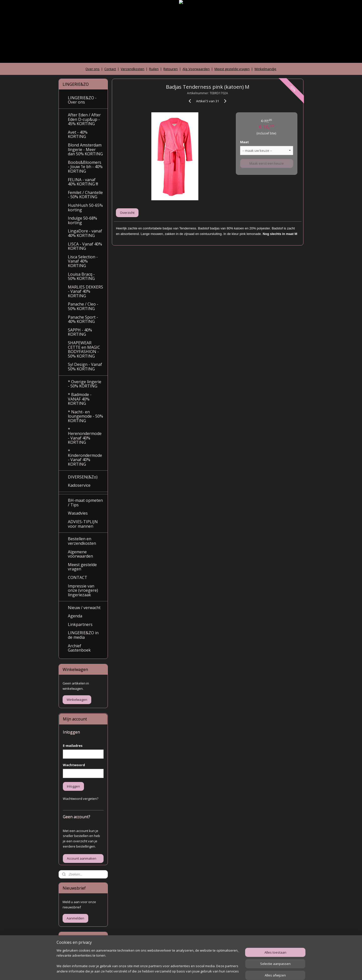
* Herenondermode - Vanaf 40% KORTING (85, 436)
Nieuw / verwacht (84, 608)
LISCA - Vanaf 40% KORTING (85, 246)
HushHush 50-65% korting (85, 208)
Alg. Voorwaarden (196, 69)
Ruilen (154, 69)
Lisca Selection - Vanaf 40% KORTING (83, 261)
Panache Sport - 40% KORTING (83, 319)
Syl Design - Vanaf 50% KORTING (85, 367)
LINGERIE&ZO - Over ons (82, 100)
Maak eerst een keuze (267, 163)
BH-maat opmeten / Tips (85, 503)
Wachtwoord (74, 765)
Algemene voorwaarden (80, 554)
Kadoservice (79, 485)
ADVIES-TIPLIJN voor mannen (83, 524)
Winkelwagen (77, 700)
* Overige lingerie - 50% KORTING (85, 384)
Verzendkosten (132, 69)
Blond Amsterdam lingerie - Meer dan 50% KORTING (85, 149)
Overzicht (127, 213)
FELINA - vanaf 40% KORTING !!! (83, 182)
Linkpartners (80, 624)
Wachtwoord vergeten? (81, 799)
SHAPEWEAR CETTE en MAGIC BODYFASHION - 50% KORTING (84, 349)
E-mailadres (73, 746)
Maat (244, 142)
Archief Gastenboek (79, 648)
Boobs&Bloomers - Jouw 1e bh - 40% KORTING (85, 167)
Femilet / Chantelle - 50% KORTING (85, 195)
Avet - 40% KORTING (78, 134)
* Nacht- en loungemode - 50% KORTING (85, 416)
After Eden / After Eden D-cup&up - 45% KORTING (84, 119)
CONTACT (78, 577)
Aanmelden (75, 918)
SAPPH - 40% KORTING (80, 332)
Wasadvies (78, 513)
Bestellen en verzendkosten (82, 541)
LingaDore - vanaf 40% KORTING (85, 233)
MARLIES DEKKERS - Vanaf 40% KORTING (85, 291)
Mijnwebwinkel (235, 971)
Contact (110, 69)
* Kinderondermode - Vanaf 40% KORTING (85, 457)
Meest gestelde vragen (232, 69)
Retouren (171, 69)
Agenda (75, 616)
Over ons (93, 69)
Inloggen (73, 786)
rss (172, 971)
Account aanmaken (82, 858)
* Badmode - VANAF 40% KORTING (80, 399)
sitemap (162, 971)
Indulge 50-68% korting (82, 220)
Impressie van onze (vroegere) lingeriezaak (83, 590)
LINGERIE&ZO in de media (83, 635)
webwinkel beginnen (192, 971)
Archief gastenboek (78, 951)
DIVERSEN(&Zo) (83, 477)
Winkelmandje (265, 69)
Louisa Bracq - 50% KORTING (81, 276)
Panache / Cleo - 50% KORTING (83, 306)
